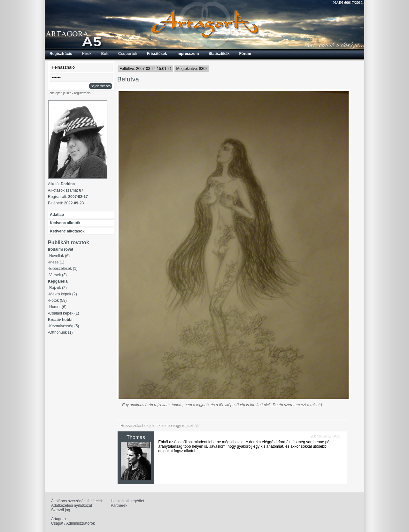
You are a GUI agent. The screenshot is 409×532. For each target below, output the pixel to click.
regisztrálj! (191, 426)
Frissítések (157, 54)
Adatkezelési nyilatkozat (72, 505)
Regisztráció (61, 54)
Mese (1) (57, 262)
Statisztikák (219, 54)
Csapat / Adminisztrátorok (73, 523)
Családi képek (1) (64, 313)
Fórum (245, 54)
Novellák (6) (59, 256)
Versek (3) (58, 275)
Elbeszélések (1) (63, 269)
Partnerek (119, 505)
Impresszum (188, 54)
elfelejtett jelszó (60, 93)
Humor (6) (58, 307)
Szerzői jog (61, 510)
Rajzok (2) (58, 288)
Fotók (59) (58, 300)
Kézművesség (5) (64, 326)
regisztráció (82, 93)
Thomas (136, 437)
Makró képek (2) (63, 294)
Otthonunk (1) (61, 332)
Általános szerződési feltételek (77, 501)
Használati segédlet (127, 501)
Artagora (58, 519)
